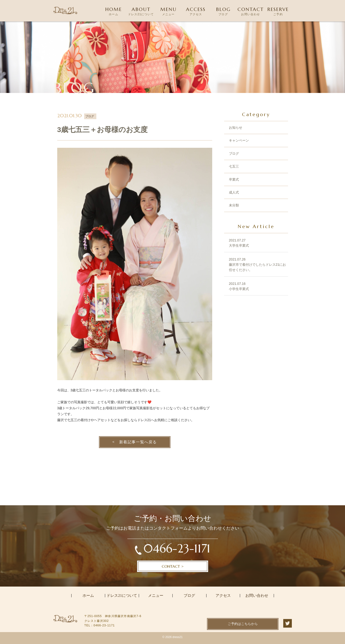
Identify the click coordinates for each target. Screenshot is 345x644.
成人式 (234, 192)
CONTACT (251, 12)
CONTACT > (173, 566)
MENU (168, 12)
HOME (114, 12)
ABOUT (141, 12)
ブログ (234, 153)
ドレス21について (122, 596)
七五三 (234, 166)
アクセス (223, 596)
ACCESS (196, 12)
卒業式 (234, 179)
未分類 (234, 205)
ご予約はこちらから (243, 624)
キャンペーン (239, 140)
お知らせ (236, 128)
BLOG (223, 12)
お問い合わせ (257, 596)
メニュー (156, 596)
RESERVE (278, 12)
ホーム (88, 596)
